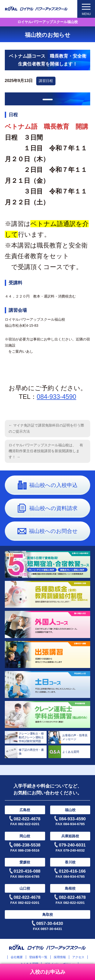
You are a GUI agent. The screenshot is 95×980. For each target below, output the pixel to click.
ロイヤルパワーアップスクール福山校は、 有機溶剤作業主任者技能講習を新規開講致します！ (46, 451)
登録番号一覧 (38, 957)
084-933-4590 (56, 397)
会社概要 (17, 957)
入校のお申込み (48, 972)
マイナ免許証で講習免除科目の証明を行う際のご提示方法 (46, 428)
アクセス (78, 957)
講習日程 (46, 81)
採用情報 (60, 957)
